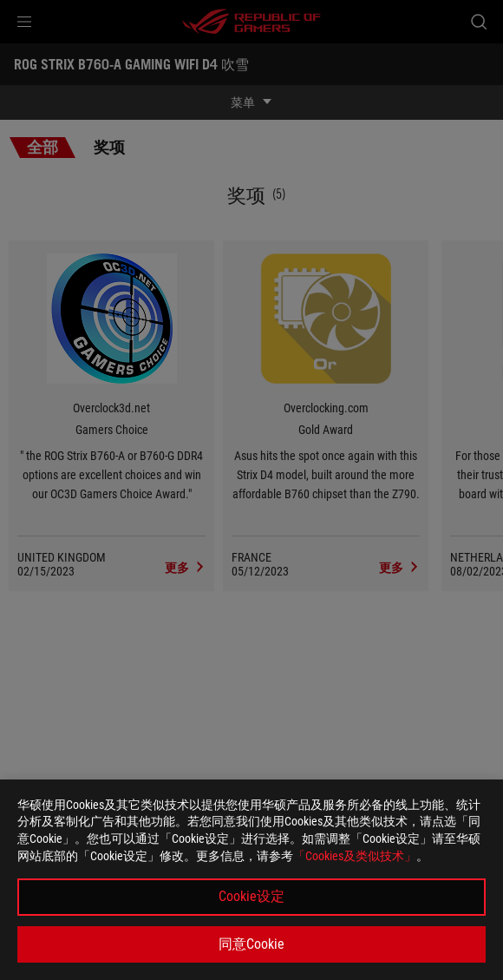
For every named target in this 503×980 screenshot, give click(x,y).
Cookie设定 (251, 896)
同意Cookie (251, 944)
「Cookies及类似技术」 (355, 856)
